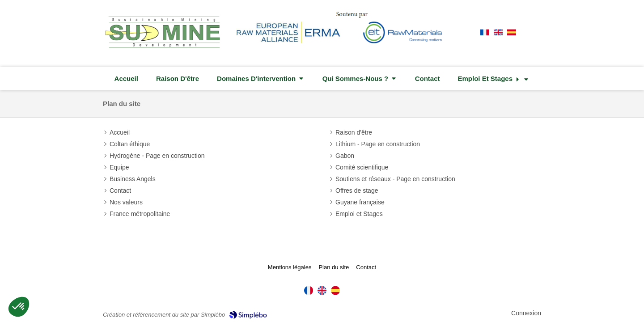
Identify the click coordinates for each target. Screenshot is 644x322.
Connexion (526, 313)
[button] (19, 307)
